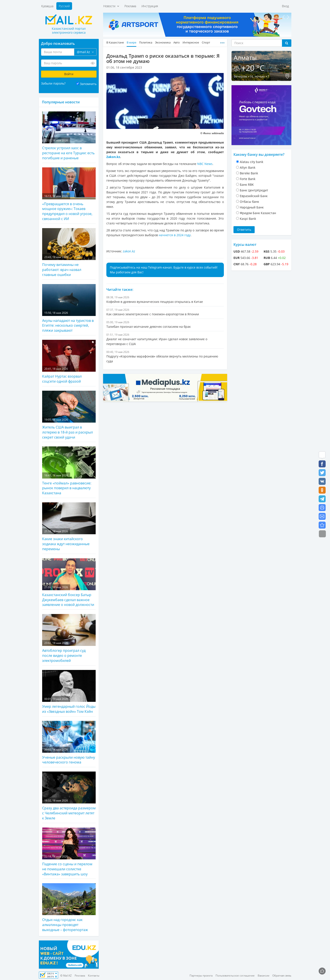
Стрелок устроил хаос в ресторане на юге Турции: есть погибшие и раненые (69, 136)
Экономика (163, 42)
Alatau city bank (251, 162)
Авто (177, 42)
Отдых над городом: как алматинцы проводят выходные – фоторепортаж (69, 908)
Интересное (191, 42)
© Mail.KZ (66, 976)
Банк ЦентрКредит (254, 190)
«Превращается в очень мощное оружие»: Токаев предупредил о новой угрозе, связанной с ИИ (69, 194)
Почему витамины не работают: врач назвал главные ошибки (69, 253)
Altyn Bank (248, 167)
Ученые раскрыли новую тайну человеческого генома (69, 743)
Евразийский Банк (254, 196)
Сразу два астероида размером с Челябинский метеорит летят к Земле (69, 796)
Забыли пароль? (53, 83)
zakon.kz (129, 251)
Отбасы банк (249, 202)
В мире (131, 42)
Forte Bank (248, 179)
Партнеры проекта (201, 976)
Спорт (206, 42)
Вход (285, 6)
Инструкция (150, 6)
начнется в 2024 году (175, 235)
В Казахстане (115, 42)
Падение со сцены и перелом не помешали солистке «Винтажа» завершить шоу (69, 852)
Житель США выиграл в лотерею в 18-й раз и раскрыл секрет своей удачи (69, 415)
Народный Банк (252, 207)
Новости (111, 6)
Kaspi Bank (248, 219)
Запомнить (88, 84)
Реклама (130, 6)
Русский (64, 6)
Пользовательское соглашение (235, 976)
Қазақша (47, 6)
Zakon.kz (113, 157)
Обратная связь (282, 976)
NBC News (205, 164)
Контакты (94, 976)
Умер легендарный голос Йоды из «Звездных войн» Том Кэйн (69, 692)
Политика (146, 42)
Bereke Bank (249, 173)
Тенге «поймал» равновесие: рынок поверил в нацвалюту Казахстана (69, 471)
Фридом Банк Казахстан (258, 213)
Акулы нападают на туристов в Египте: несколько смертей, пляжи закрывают (69, 309)
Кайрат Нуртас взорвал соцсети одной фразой (69, 362)
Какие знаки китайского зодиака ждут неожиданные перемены (69, 527)
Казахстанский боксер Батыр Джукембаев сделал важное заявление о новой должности (69, 583)
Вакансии (263, 976)
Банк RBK (247, 185)
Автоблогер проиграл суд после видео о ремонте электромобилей (69, 638)
